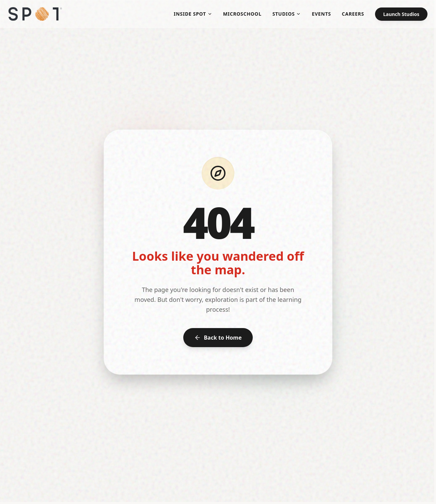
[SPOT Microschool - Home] (35, 14)
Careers (353, 14)
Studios (287, 14)
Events (321, 14)
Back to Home (218, 338)
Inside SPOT (193, 14)
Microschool (242, 14)
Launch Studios (401, 14)
